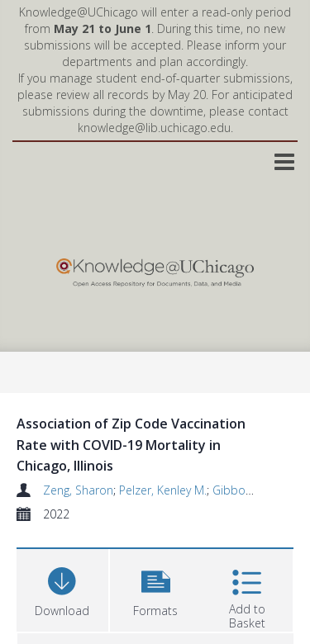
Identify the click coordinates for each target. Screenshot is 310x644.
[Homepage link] (155, 269)
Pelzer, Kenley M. (163, 490)
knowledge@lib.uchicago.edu (154, 128)
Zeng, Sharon (78, 490)
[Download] (62, 588)
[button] (156, 588)
